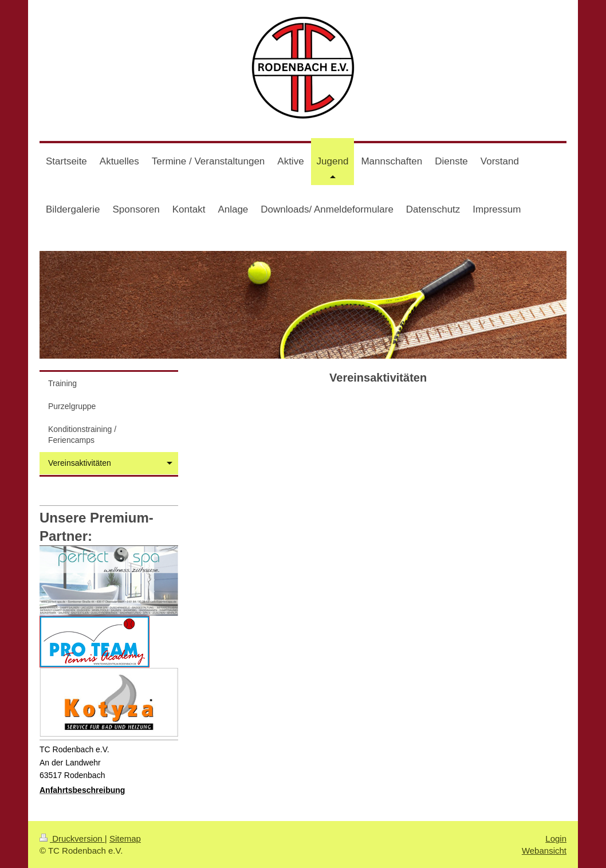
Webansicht (544, 851)
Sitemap (125, 838)
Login (556, 838)
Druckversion (72, 838)
